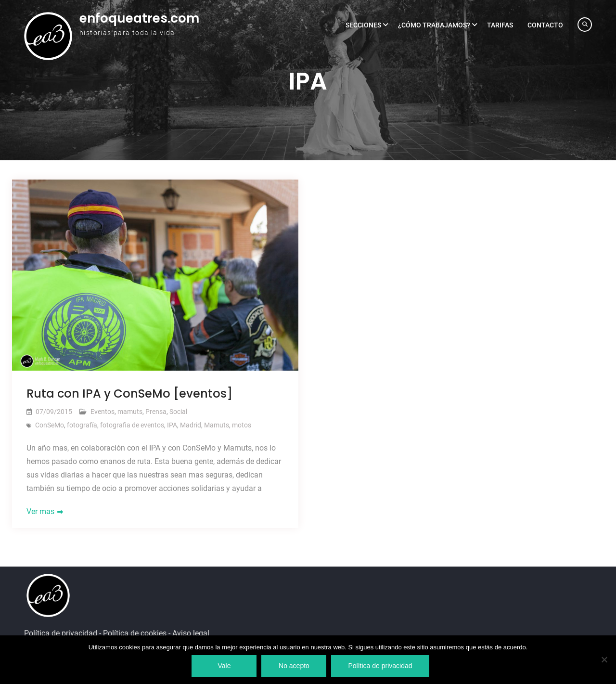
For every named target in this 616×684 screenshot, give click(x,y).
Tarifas (500, 25)
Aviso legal (191, 633)
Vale (224, 666)
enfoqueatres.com (139, 18)
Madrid (191, 425)
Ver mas (40, 511)
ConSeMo (50, 425)
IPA (172, 425)
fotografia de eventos (132, 425)
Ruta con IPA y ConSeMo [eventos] (129, 394)
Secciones (363, 25)
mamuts (130, 412)
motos (242, 425)
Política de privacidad (61, 633)
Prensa (156, 412)
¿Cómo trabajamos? (434, 25)
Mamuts (217, 425)
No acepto (294, 666)
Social (178, 412)
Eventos (103, 412)
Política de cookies (135, 633)
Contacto (545, 25)
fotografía (82, 425)
